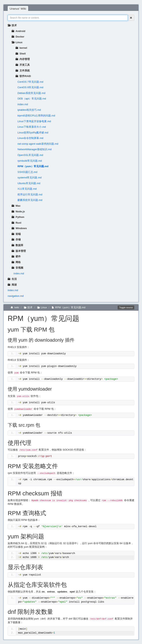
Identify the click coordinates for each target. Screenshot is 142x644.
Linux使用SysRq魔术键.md (33, 133)
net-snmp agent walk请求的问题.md (38, 144)
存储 (16, 240)
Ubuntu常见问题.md (29, 183)
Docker (18, 37)
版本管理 (19, 251)
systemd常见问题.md (30, 178)
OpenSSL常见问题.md (30, 155)
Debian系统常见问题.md (31, 93)
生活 (12, 279)
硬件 (16, 256)
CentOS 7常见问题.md (30, 82)
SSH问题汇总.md (27, 172)
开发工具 (23, 65)
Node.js (18, 211)
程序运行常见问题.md (30, 195)
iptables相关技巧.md (29, 110)
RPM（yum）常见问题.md (33, 166)
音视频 (17, 268)
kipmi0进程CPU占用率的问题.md (36, 116)
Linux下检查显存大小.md (32, 127)
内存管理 (23, 59)
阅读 (12, 285)
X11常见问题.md (27, 189)
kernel (21, 48)
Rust (16, 223)
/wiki (15, 307)
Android (19, 31)
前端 (16, 234)
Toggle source (126, 307)
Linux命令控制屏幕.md (30, 138)
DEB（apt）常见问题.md (32, 99)
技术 (12, 25)
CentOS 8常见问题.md (30, 87)
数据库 (17, 245)
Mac (16, 206)
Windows (19, 228)
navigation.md (16, 296)
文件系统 (23, 71)
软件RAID (23, 76)
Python (18, 217)
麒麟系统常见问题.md (30, 200)
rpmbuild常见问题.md (30, 161)
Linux (17, 42)
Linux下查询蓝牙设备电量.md (34, 121)
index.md (23, 104)
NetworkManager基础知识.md (35, 149)
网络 (16, 262)
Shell (21, 54)
